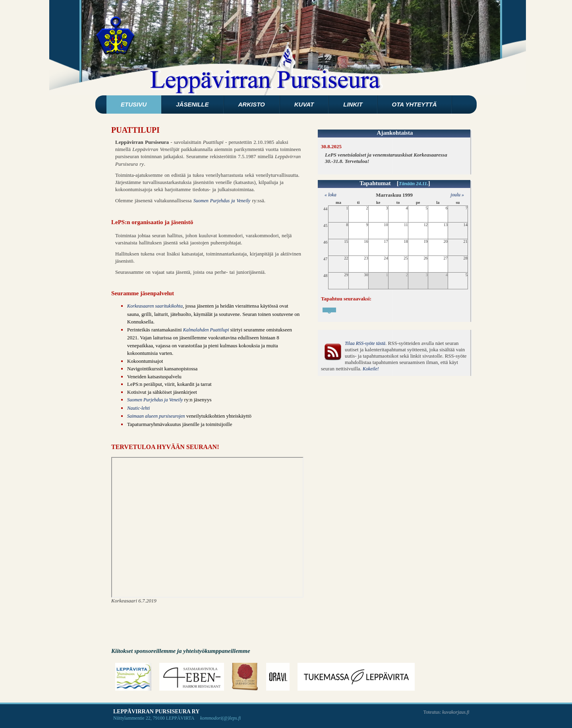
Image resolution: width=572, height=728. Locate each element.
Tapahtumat (375, 183)
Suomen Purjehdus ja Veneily (222, 201)
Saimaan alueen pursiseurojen (156, 416)
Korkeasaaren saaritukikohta (155, 306)
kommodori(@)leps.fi (221, 718)
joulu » (457, 195)
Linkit (353, 104)
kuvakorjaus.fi (456, 712)
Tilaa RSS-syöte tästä (365, 343)
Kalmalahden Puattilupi (206, 330)
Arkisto (252, 104)
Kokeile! (371, 369)
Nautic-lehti (138, 408)
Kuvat (304, 104)
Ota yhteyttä (415, 104)
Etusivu (134, 104)
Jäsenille (192, 104)
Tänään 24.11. (414, 184)
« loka (329, 195)
